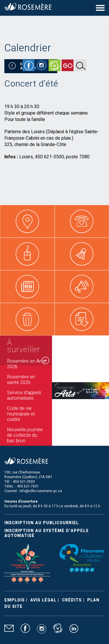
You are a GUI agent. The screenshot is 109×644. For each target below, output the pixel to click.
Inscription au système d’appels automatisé (47, 533)
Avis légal (43, 600)
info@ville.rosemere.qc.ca (41, 491)
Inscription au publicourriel (42, 523)
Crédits (72, 600)
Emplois (15, 600)
